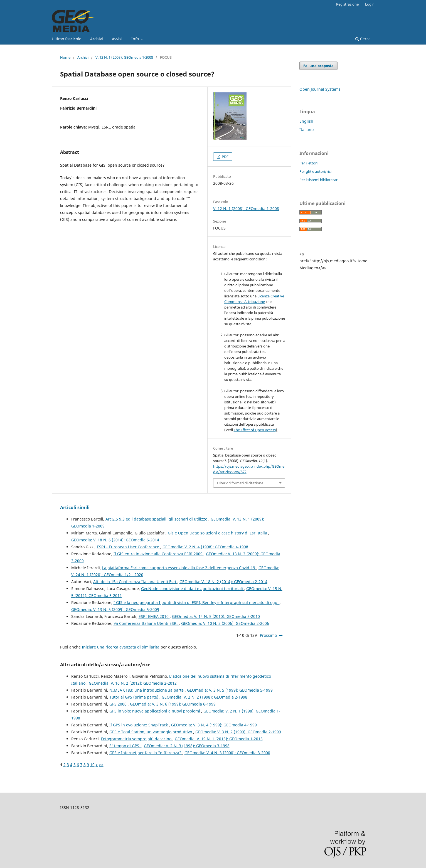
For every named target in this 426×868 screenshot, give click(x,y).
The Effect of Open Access (255, 430)
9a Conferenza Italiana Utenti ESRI (146, 623)
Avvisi (117, 39)
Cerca (363, 39)
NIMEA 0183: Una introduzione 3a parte (147, 690)
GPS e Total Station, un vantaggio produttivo (151, 732)
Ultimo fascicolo (67, 39)
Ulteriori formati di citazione (240, 483)
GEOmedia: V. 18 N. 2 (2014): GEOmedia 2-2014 (223, 582)
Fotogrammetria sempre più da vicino (137, 739)
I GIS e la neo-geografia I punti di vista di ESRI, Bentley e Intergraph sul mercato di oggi (197, 602)
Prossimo (268, 635)
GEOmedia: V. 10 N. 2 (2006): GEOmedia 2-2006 (225, 623)
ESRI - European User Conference (129, 547)
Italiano (306, 130)
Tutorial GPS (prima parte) (134, 697)
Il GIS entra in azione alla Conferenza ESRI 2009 (159, 554)
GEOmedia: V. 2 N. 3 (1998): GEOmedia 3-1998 (187, 746)
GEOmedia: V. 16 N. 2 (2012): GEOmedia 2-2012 (133, 683)
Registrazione (347, 4)
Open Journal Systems (320, 89)
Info (136, 39)
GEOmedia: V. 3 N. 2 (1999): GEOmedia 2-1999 (238, 732)
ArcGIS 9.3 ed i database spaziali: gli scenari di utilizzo (157, 519)
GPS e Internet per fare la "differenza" (146, 753)
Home (65, 57)
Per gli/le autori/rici (315, 171)
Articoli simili (75, 507)
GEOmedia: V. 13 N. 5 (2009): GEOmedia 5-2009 (115, 609)
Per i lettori (308, 163)
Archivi (97, 39)
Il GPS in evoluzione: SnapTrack (139, 725)
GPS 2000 (119, 704)
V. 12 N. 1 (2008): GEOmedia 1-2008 (124, 57)
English (306, 121)
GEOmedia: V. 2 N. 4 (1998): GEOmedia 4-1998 (205, 547)
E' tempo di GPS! (125, 746)
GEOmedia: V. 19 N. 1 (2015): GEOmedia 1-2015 (219, 739)
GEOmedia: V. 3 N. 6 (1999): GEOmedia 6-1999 (173, 704)
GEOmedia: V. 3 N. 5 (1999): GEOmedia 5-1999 (230, 690)
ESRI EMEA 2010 (154, 616)
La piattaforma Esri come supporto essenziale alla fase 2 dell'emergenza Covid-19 (179, 568)
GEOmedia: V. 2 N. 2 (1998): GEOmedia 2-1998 (205, 697)
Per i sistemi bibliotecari (319, 180)
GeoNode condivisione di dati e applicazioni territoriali (193, 589)
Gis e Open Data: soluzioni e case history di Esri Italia (218, 533)
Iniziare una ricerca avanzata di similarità (121, 647)
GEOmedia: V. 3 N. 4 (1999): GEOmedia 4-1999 (214, 725)
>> (101, 765)
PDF (225, 157)
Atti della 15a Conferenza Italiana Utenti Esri (135, 582)
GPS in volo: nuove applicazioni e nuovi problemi (155, 711)
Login (370, 4)
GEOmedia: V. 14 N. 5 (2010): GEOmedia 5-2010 (216, 616)
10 (92, 765)
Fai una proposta (318, 66)
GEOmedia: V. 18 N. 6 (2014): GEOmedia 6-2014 (115, 540)
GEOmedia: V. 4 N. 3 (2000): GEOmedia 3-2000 (227, 753)
